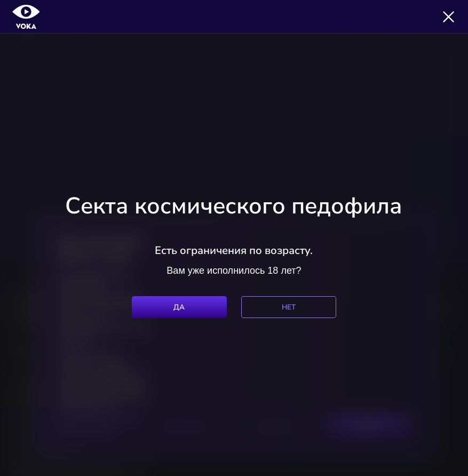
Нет (289, 307)
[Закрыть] (449, 17)
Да (179, 307)
